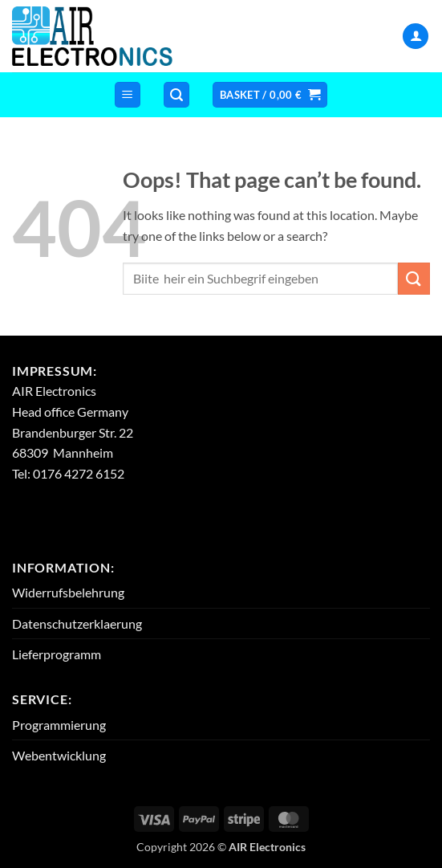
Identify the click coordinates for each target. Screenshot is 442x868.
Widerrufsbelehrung (68, 592)
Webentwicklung (59, 755)
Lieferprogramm (57, 654)
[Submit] (414, 278)
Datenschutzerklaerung (77, 623)
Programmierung (59, 725)
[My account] (416, 37)
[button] (128, 95)
